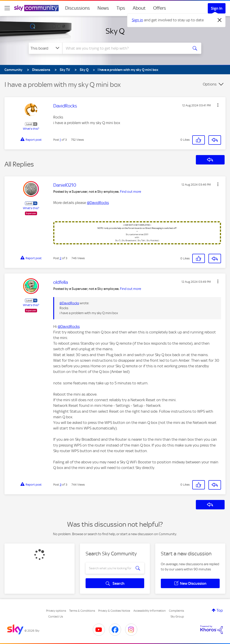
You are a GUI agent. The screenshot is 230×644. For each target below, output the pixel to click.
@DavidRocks (98, 203)
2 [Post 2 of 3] (61, 258)
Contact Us (56, 617)
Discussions (77, 8)
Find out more (130, 192)
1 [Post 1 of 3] (60, 140)
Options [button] (210, 84)
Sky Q (115, 31)
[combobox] (125, 48)
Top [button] (220, 610)
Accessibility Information (150, 611)
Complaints (176, 611)
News (103, 8)
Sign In (217, 8)
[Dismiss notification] (220, 20)
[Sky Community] (36, 8)
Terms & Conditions (82, 611)
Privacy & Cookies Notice (114, 611)
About (139, 8)
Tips (121, 8)
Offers (160, 8)
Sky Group (177, 617)
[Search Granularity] (45, 48)
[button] (218, 105)
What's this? (31, 129)
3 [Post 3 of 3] (61, 485)
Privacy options (56, 611)
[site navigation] (7, 8)
